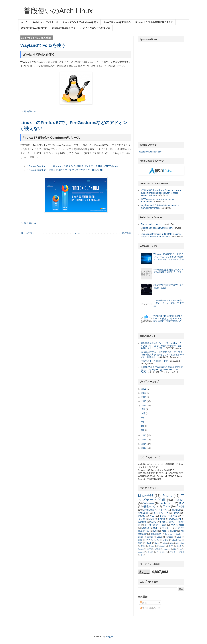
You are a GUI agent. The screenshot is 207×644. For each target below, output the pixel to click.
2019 (144, 397)
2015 (144, 440)
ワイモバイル (152, 540)
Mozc (182, 525)
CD (172, 543)
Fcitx (163, 522)
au (181, 549)
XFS (175, 549)
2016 (144, 435)
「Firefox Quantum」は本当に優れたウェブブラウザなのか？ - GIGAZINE (65, 170)
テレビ (150, 552)
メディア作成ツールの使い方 (95, 28)
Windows (149, 503)
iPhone (167, 496)
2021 (144, 389)
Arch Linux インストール (155, 510)
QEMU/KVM (175, 519)
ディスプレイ (162, 552)
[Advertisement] (161, 90)
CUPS (153, 522)
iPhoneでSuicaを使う (64, 28)
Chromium (180, 543)
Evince (151, 546)
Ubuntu (142, 516)
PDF (140, 543)
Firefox (161, 519)
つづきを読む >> (28, 111)
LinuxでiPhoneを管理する (117, 22)
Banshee (168, 534)
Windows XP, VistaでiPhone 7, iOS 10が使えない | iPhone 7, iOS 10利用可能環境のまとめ (168, 318)
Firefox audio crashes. (151, 224)
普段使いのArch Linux (58, 11)
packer (173, 531)
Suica (141, 537)
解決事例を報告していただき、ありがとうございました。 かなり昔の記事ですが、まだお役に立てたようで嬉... (162, 346)
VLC (152, 516)
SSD (140, 540)
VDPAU (158, 549)
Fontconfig (162, 546)
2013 (144, 448)
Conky (179, 534)
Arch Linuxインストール (45, 22)
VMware (167, 549)
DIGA (177, 513)
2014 (144, 444)
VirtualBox (143, 513)
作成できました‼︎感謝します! (155, 361)
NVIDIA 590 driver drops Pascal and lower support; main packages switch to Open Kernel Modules (161, 193)
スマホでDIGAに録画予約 (34, 28)
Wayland (142, 522)
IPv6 (182, 503)
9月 (143, 418)
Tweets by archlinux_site (150, 152)
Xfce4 (148, 543)
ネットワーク (161, 513)
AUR (152, 519)
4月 (143, 426)
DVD (143, 546)
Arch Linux (166, 503)
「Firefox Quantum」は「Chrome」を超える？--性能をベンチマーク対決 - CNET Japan (72, 166)
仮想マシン (150, 506)
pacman (176, 510)
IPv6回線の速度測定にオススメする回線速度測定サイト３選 (169, 271)
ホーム (24, 22)
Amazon (170, 537)
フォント (167, 528)
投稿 (143, 603)
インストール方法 (168, 516)
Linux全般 (146, 496)
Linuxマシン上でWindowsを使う (81, 22)
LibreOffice (176, 540)
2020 (144, 393)
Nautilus (145, 528)
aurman (150, 537)
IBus (155, 531)
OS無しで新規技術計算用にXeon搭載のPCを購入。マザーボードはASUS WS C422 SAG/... (162, 370)
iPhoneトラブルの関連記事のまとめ (154, 22)
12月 (143, 409)
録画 (164, 525)
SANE (179, 546)
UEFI (156, 528)
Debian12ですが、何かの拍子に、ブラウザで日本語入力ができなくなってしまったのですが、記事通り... (162, 355)
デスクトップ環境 (177, 552)
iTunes (166, 506)
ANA (173, 525)
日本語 (180, 506)
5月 (143, 422)
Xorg (164, 531)
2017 (144, 406)
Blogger (109, 636)
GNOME (179, 500)
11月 (143, 413)
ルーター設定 (151, 525)
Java (179, 537)
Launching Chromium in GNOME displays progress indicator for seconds (161, 235)
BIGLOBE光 (156, 534)
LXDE (165, 540)
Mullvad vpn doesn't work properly (157, 228)
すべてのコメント (150, 608)
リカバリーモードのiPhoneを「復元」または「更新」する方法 (169, 303)
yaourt (160, 537)
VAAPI (149, 549)
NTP (171, 546)
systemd (141, 552)
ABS (165, 543)
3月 (143, 430)
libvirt (157, 543)
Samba (141, 549)
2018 (144, 401)
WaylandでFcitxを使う (43, 45)
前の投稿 (126, 233)
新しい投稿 (27, 233)
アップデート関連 (161, 498)
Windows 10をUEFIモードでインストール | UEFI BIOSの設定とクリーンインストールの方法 (169, 257)
